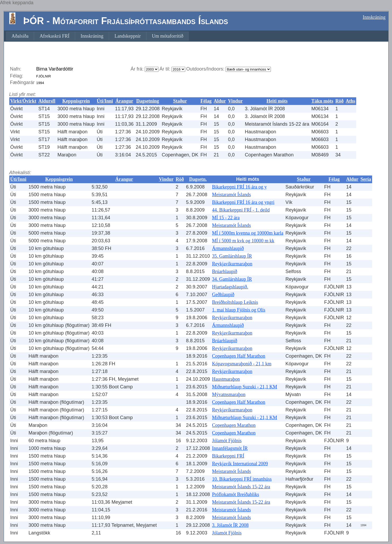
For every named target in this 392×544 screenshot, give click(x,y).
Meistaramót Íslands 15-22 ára (241, 487)
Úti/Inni (105, 101)
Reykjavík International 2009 (240, 464)
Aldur (220, 101)
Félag (206, 101)
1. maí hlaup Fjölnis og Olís (239, 310)
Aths (350, 101)
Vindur (235, 101)
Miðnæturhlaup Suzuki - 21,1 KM (245, 387)
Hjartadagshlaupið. (230, 287)
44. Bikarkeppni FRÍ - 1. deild (241, 210)
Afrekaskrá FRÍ (54, 36)
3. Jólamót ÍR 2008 (230, 525)
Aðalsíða (20, 36)
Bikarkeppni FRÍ (228, 456)
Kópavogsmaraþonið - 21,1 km (242, 364)
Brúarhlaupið (225, 271)
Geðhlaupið (223, 295)
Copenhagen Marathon (234, 425)
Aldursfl (47, 101)
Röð (339, 101)
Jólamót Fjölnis (227, 441)
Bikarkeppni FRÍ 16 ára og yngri (243, 202)
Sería (366, 179)
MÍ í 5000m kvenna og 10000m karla (248, 233)
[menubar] (98, 36)
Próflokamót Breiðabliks (235, 494)
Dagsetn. (198, 179)
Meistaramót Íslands (231, 195)
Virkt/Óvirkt (23, 101)
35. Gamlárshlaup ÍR (232, 256)
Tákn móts (322, 101)
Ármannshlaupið (228, 248)
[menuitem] (20, 36)
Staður (180, 101)
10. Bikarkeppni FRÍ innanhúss (242, 479)
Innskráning (374, 17)
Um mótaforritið (168, 36)
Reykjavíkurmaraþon (232, 264)
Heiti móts (277, 101)
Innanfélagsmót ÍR (230, 448)
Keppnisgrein (76, 101)
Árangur (124, 101)
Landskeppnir (128, 36)
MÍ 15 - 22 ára (226, 218)
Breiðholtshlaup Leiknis (235, 302)
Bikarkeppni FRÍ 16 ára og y (239, 187)
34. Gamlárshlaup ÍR (232, 279)
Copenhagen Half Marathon (239, 356)
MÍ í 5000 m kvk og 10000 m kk (243, 241)
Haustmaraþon (226, 379)
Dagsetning (148, 101)
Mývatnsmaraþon (229, 394)
